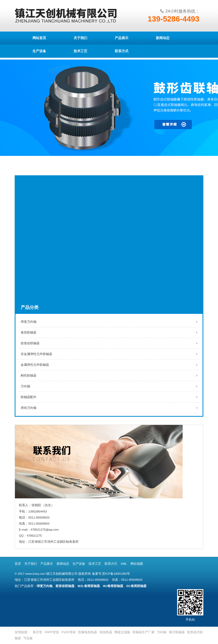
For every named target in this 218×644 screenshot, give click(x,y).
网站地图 (137, 564)
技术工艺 (80, 51)
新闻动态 (163, 38)
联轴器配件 (109, 397)
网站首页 (39, 38)
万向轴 (109, 386)
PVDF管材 (69, 632)
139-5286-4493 (173, 19)
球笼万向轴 (109, 322)
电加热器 (106, 632)
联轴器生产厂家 (144, 632)
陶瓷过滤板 (122, 632)
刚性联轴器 (109, 376)
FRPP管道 (52, 632)
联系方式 (122, 51)
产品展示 (122, 38)
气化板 (28, 638)
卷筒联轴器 (109, 333)
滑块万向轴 (109, 408)
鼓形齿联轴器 (109, 343)
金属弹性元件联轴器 (109, 365)
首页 (18, 564)
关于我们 (80, 38)
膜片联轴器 (177, 632)
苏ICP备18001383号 (116, 574)
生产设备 (39, 51)
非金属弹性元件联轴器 (109, 354)
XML (124, 564)
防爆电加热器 (88, 632)
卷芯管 (37, 632)
